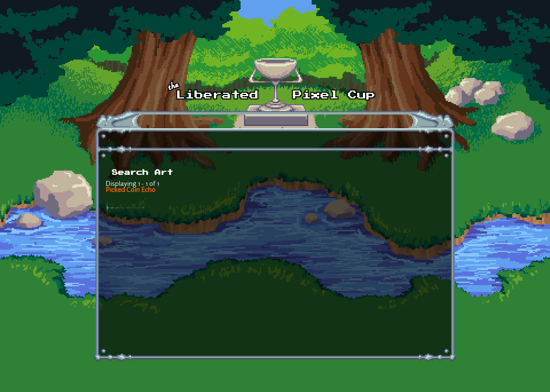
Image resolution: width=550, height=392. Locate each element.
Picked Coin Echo (131, 190)
